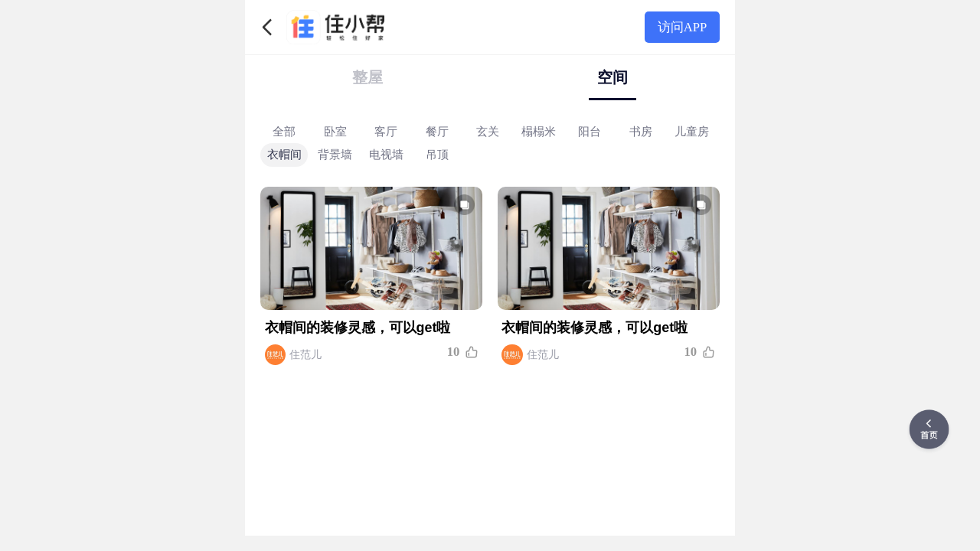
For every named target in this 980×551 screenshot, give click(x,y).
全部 (284, 130)
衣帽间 (284, 154)
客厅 (386, 130)
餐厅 (437, 130)
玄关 (488, 130)
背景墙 (335, 154)
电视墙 (386, 154)
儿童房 (692, 130)
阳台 (590, 130)
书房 (641, 130)
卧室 (335, 130)
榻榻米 (539, 130)
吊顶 (437, 154)
